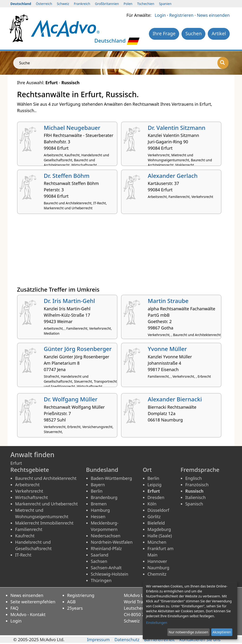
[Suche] (223, 63)
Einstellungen (157, 623)
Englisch (194, 478)
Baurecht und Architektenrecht (46, 478)
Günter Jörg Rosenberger (78, 349)
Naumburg (158, 568)
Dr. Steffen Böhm (67, 176)
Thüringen (101, 580)
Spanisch (194, 504)
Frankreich (82, 4)
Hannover (157, 561)
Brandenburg (104, 497)
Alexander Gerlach (173, 176)
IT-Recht (23, 555)
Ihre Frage (164, 33)
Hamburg (100, 510)
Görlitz (154, 517)
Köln (152, 504)
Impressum (98, 640)
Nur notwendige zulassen (188, 632)
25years (75, 608)
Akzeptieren (222, 632)
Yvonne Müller (167, 349)
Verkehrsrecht (29, 491)
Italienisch (195, 497)
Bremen (99, 504)
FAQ (14, 608)
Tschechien (146, 4)
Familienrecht (29, 529)
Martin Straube (168, 301)
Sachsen (99, 561)
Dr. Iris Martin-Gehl (69, 301)
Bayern (98, 485)
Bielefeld (156, 523)
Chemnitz (157, 574)
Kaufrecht (25, 536)
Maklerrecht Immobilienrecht (44, 523)
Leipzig (154, 485)
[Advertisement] (121, 252)
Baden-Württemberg (111, 478)
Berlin (97, 491)
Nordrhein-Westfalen (112, 542)
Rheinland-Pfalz (106, 548)
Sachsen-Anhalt (106, 568)
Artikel (219, 33)
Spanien (165, 4)
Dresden (156, 497)
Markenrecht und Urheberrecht (46, 504)
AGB (71, 602)
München (157, 542)
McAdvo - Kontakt (28, 614)
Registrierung (81, 595)
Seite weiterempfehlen (33, 602)
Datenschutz (127, 640)
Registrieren (181, 15)
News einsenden (213, 15)
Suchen (193, 33)
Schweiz (63, 4)
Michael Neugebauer (72, 128)
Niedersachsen (106, 536)
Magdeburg (159, 529)
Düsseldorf (158, 510)
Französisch (197, 485)
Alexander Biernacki (175, 399)
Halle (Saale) (160, 536)
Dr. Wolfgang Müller (71, 399)
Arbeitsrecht (27, 485)
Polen (128, 4)
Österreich (44, 4)
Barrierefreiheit (159, 640)
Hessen (98, 517)
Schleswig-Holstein (110, 574)
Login (160, 15)
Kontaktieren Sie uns (200, 640)
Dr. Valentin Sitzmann (177, 128)
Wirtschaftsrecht (32, 497)
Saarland (99, 555)
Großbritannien (107, 4)
